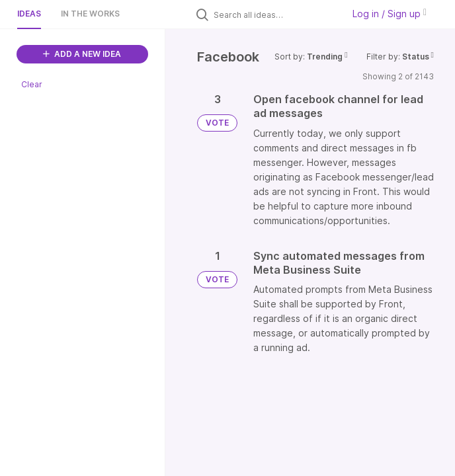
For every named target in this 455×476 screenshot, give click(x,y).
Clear (32, 84)
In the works (90, 14)
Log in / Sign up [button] (390, 14)
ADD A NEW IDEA (82, 54)
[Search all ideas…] (275, 15)
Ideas (29, 14)
